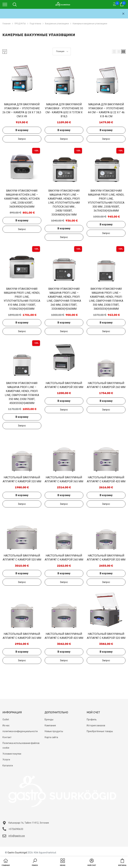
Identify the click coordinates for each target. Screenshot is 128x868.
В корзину (22, 130)
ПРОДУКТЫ (20, 24)
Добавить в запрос (22, 139)
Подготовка (35, 24)
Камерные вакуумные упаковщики (90, 24)
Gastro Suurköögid (17, 853)
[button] (114, 52)
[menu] (5, 4)
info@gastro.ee (17, 836)
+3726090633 (16, 829)
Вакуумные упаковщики (57, 24)
